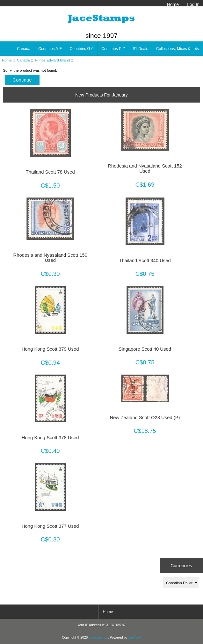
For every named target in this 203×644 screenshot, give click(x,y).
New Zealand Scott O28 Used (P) (145, 418)
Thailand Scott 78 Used (50, 172)
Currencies (181, 565)
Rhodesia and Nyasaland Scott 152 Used (145, 168)
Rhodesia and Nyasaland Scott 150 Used (50, 258)
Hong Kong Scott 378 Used (50, 438)
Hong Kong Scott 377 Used (50, 526)
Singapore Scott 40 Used (145, 349)
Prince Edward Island (53, 60)
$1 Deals (140, 49)
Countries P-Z (113, 49)
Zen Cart (135, 637)
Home (173, 4)
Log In (193, 4)
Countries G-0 (82, 49)
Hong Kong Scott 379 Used (50, 349)
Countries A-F (50, 49)
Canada (23, 60)
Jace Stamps (98, 637)
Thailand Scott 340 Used (145, 261)
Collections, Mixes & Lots (178, 49)
